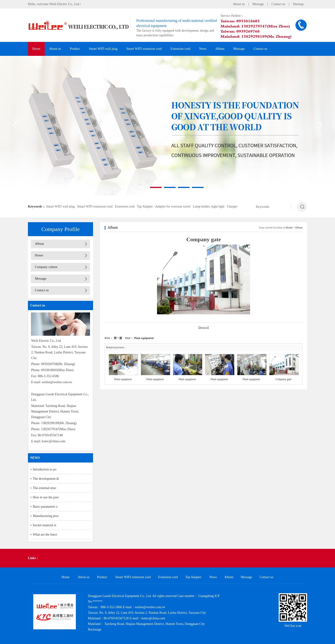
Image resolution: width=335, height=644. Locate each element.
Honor (39, 255)
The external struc (45, 488)
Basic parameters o (45, 507)
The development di (46, 479)
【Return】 (204, 328)
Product (75, 49)
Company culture (46, 267)
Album (220, 49)
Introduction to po (45, 469)
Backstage (95, 629)
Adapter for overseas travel (173, 206)
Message (258, 4)
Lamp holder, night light (209, 206)
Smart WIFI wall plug (103, 49)
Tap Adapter (145, 206)
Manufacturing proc (46, 516)
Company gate (284, 379)
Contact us (278, 4)
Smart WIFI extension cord (144, 49)
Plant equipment (144, 338)
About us (239, 4)
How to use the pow (46, 497)
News (203, 49)
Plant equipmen (123, 379)
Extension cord (180, 49)
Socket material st (44, 525)
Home (36, 49)
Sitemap (298, 4)
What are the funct (45, 535)
